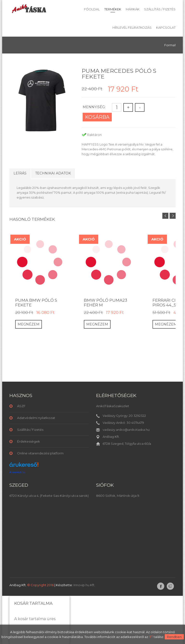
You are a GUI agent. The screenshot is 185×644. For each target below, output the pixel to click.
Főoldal (92, 9)
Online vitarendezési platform (40, 453)
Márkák (133, 9)
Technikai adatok (53, 173)
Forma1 (170, 45)
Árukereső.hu (17, 472)
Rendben (174, 637)
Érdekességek (29, 441)
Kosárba (97, 117)
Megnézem (29, 324)
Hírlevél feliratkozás (132, 27)
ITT (151, 637)
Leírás (20, 173)
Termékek (113, 9)
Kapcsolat (166, 27)
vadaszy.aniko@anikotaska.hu (126, 430)
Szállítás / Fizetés (160, 9)
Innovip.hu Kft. (84, 585)
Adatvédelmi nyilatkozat (36, 418)
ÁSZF (21, 406)
